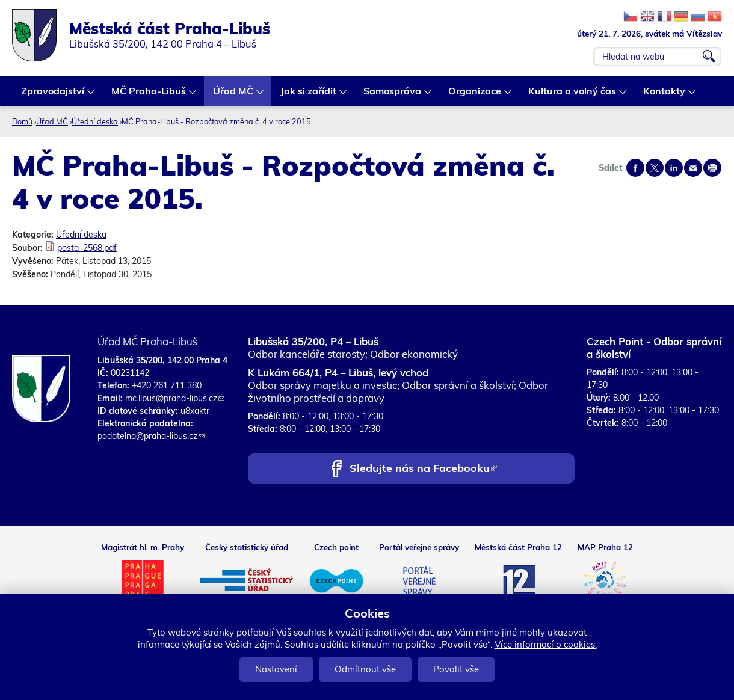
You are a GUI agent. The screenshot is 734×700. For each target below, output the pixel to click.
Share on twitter (655, 168)
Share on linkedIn (674, 168)
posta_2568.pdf (87, 248)
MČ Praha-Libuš (149, 95)
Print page (712, 168)
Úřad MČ (234, 95)
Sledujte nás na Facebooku (423, 469)
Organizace (475, 95)
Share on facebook (635, 168)
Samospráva (393, 95)
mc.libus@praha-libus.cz (175, 398)
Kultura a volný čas (573, 95)
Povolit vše (456, 669)
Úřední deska (95, 121)
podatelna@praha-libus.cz (151, 436)
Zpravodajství (53, 95)
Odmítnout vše (365, 669)
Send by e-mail (693, 168)
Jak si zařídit (309, 95)
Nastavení (276, 669)
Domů (22, 121)
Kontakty (665, 95)
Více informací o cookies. (546, 644)
